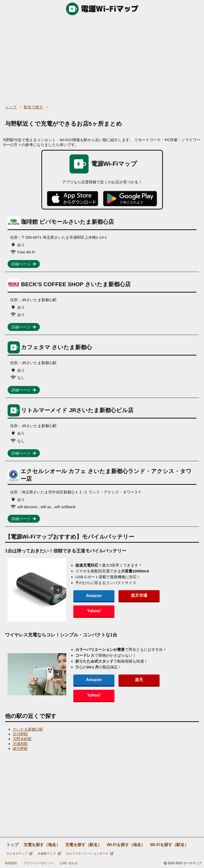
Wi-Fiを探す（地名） (126, 845)
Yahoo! (162, 603)
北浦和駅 (20, 744)
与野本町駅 (22, 739)
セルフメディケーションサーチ (90, 854)
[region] (102, 58)
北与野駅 (20, 734)
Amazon (93, 603)
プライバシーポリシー (38, 863)
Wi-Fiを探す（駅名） (169, 845)
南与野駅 (20, 749)
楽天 (128, 687)
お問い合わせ (69, 863)
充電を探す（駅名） (83, 845)
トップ (12, 845)
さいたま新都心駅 (28, 729)
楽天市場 (128, 603)
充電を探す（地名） (42, 845)
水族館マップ (49, 854)
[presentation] (63, 590)
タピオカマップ (19, 854)
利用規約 (11, 863)
